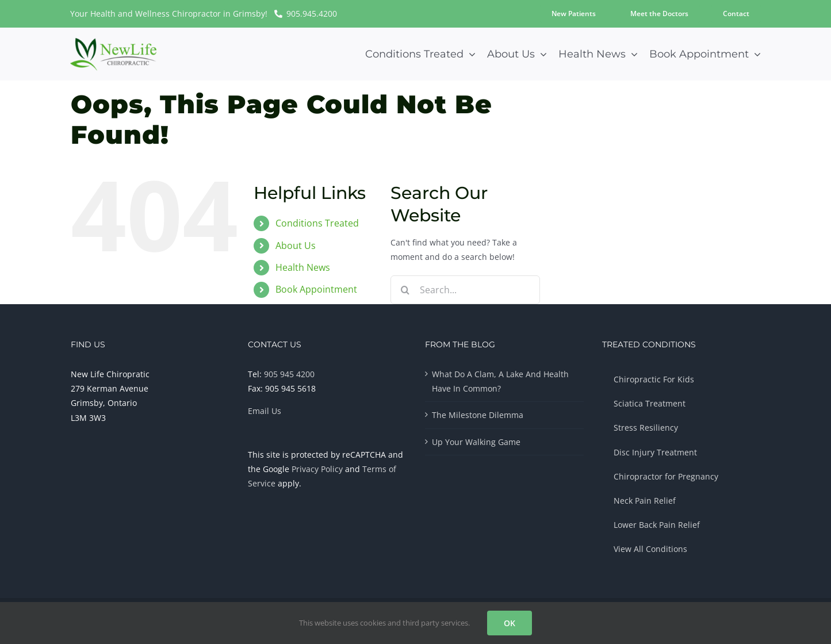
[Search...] (465, 290)
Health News (303, 267)
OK (510, 623)
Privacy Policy (317, 469)
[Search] (405, 290)
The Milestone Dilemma (478, 415)
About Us (296, 246)
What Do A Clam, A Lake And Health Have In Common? (500, 381)
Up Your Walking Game (476, 442)
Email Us (265, 411)
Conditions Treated (317, 223)
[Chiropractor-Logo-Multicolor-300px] (113, 42)
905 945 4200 (289, 374)
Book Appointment (316, 289)
